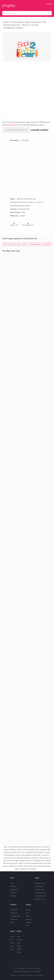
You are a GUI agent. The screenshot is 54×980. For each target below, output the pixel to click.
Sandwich (14, 886)
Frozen (28, 910)
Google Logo (39, 899)
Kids (27, 926)
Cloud (12, 937)
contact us (12, 125)
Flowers (20, 940)
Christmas (14, 910)
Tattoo (19, 952)
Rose (19, 943)
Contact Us (23, 975)
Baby (28, 916)
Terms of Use (39, 975)
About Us (14, 975)
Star (12, 946)
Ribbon (19, 949)
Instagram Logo (40, 883)
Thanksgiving (15, 916)
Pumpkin (13, 896)
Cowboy (29, 922)
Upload (49, 4)
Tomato (13, 893)
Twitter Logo (39, 886)
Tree (12, 949)
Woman (29, 919)
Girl (27, 913)
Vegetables (14, 890)
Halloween (14, 913)
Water (19, 946)
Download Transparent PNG (16, 130)
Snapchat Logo (40, 896)
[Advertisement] (27, 90)
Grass (12, 943)
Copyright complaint (40, 130)
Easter (12, 922)
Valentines (14, 919)
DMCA (30, 975)
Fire (12, 940)
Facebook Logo (40, 893)
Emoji (19, 937)
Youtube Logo (40, 890)
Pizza (12, 883)
